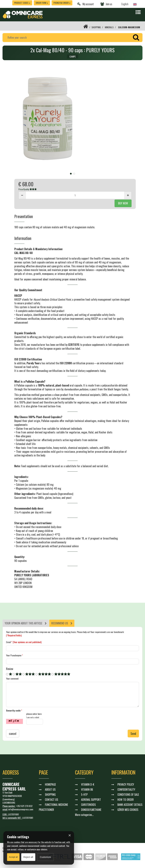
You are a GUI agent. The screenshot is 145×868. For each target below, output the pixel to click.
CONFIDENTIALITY (126, 789)
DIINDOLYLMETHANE (91, 810)
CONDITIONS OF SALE (128, 795)
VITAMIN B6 (87, 789)
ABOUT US (50, 789)
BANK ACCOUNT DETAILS (130, 805)
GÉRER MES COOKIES (128, 810)
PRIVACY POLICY (126, 784)
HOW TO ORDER (126, 800)
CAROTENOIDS (88, 805)
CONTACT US (51, 800)
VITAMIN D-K (88, 784)
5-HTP (84, 795)
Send (133, 734)
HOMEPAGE (50, 784)
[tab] (26, 623)
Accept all (13, 857)
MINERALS (109, 27)
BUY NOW (123, 203)
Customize (45, 857)
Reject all (28, 857)
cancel (13, 734)
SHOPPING (96, 27)
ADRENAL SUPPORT (91, 800)
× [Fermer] (70, 835)
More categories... (84, 815)
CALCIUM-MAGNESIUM (129, 27)
